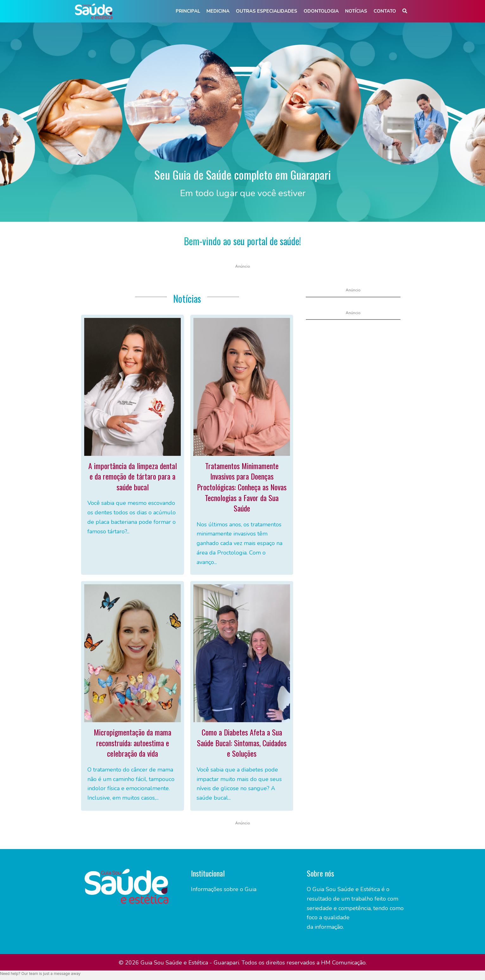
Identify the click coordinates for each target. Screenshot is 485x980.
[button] (405, 11)
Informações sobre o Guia (224, 889)
